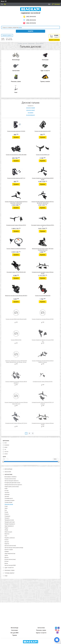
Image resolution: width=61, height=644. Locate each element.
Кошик (54, 38)
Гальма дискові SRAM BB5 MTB (43, 296)
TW (5, 450)
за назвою (30, 113)
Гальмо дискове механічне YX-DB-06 (16, 131)
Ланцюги (7, 518)
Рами (6, 489)
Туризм (15, 635)
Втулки (6, 561)
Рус (2, 4)
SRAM (6, 447)
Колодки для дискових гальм (12, 483)
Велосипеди (15, 628)
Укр (5, 4)
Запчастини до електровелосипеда (14, 548)
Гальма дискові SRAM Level (43, 155)
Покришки (7, 516)
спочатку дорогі (31, 110)
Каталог (25, 44)
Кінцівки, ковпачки (10, 538)
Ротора (7, 491)
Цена (4, 457)
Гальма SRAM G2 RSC (16, 340)
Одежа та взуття (41, 633)
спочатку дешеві (30, 108)
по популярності (31, 115)
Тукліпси (7, 492)
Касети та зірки (9, 550)
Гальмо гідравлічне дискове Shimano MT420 (43, 319)
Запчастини (31, 44)
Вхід (49, 4)
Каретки (7, 544)
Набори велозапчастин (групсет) (13, 485)
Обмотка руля (8, 532)
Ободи (6, 530)
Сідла (6, 508)
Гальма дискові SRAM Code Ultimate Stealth (16, 319)
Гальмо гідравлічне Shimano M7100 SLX (16, 249)
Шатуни (7, 542)
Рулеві (6, 512)
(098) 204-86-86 (31, 20)
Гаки (6, 536)
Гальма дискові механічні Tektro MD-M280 (16, 155)
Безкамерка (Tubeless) (11, 477)
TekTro (6, 452)
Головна (20, 44)
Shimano (7, 445)
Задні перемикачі (9, 526)
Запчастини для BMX (10, 565)
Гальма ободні (8, 502)
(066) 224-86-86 (31, 23)
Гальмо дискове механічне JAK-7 (43, 131)
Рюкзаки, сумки (41, 630)
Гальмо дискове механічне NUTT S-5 (16, 178)
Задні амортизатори (10, 554)
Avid (6, 443)
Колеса (6, 540)
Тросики (7, 496)
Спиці (6, 506)
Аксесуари (14, 630)
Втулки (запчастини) (10, 559)
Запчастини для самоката (12, 481)
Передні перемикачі (10, 524)
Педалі (6, 528)
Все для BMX (15, 633)
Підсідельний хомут (10, 522)
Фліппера (7, 495)
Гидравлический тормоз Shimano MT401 (43, 382)
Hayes (6, 454)
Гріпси (6, 555)
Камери (7, 551)
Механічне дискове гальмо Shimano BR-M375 (16, 296)
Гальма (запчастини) (10, 479)
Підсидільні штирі (9, 520)
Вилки (6, 563)
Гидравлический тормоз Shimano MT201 (16, 225)
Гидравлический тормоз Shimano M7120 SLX (16, 423)
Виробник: (6, 441)
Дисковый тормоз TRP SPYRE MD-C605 (16, 272)
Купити (16, 137)
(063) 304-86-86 (31, 17)
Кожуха (7, 514)
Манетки (7, 534)
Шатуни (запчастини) (10, 546)
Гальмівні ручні (9, 498)
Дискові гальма (9, 504)
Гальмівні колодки (9, 500)
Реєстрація (57, 4)
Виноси (7, 557)
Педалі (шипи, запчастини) (12, 487)
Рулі (6, 510)
